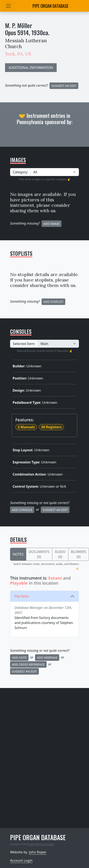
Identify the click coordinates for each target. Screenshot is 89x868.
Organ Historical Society (41, 844)
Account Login (21, 860)
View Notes (22, 596)
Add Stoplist (53, 302)
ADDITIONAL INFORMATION (31, 68)
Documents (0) (39, 554)
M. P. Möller (19, 25)
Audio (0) (60, 554)
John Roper (38, 852)
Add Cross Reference (28, 664)
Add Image (52, 224)
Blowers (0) (79, 554)
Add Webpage (47, 658)
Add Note (19, 658)
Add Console (22, 510)
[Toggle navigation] (8, 6)
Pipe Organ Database (50, 6)
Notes (18, 554)
